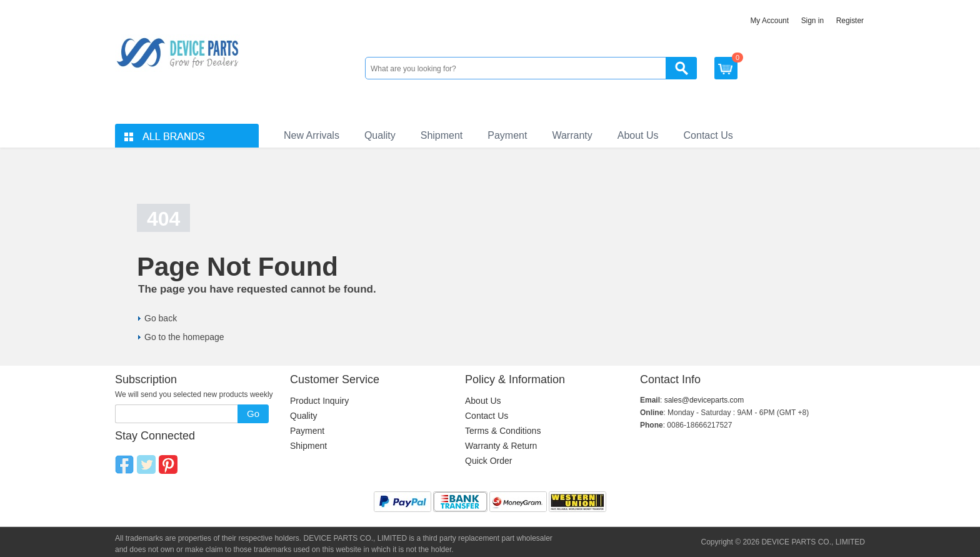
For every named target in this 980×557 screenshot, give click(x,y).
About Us (638, 135)
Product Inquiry (319, 401)
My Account (769, 21)
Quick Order (488, 461)
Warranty (572, 135)
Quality (380, 135)
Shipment (442, 135)
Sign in (812, 21)
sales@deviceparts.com (704, 400)
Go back (161, 318)
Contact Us (708, 135)
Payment (507, 135)
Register (850, 21)
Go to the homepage (184, 337)
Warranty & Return (501, 446)
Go (253, 414)
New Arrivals (312, 135)
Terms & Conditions (503, 431)
